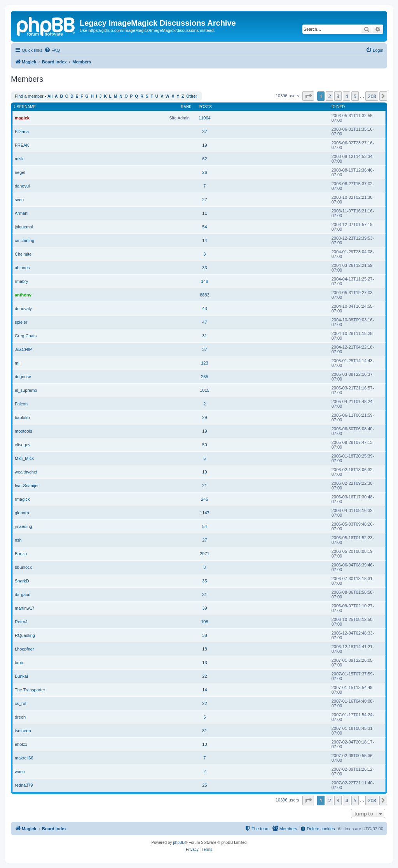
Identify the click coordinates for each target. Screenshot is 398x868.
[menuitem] (52, 50)
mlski (20, 159)
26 (204, 172)
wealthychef (26, 472)
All (50, 96)
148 (204, 281)
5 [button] (355, 96)
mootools (24, 431)
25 (204, 785)
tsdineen (23, 731)
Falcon (21, 404)
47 (204, 322)
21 (204, 486)
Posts (205, 107)
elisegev (23, 445)
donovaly (23, 309)
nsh (18, 540)
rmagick (22, 499)
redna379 (24, 785)
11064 (205, 118)
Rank (186, 107)
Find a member (29, 96)
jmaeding (24, 526)
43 (204, 309)
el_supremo (26, 390)
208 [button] (372, 96)
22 (204, 676)
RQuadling (25, 635)
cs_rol (20, 703)
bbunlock (23, 567)
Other (192, 96)
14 (204, 240)
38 (204, 635)
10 (204, 744)
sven (19, 200)
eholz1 (21, 744)
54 (204, 227)
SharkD (22, 581)
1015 (204, 390)
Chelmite (23, 254)
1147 (204, 513)
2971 (204, 554)
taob (19, 663)
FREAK (22, 145)
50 (204, 445)
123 (204, 363)
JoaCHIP (23, 349)
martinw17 (25, 608)
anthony (23, 295)
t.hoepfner (24, 649)
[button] (308, 96)
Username (25, 107)
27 (204, 200)
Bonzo (21, 554)
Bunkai (21, 676)
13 (204, 663)
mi (17, 363)
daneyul (22, 186)
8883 (204, 295)
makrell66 (24, 758)
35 (204, 581)
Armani (22, 213)
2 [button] (329, 96)
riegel (20, 172)
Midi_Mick (24, 458)
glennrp (22, 513)
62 (204, 159)
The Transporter (30, 690)
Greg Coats (26, 336)
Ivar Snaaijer (27, 486)
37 (204, 132)
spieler (21, 322)
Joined (338, 107)
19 (204, 145)
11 (204, 213)
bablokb (22, 417)
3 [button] (338, 96)
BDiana (22, 132)
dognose (23, 377)
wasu (20, 772)
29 (204, 417)
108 (204, 622)
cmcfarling (24, 240)
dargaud (23, 594)
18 (204, 649)
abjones (22, 268)
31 (204, 336)
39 (204, 608)
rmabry (21, 281)
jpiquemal (24, 227)
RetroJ (21, 622)
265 (204, 377)
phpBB (179, 843)
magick (22, 118)
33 (204, 268)
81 (204, 731)
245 (204, 499)
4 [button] (347, 96)
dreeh (20, 717)
